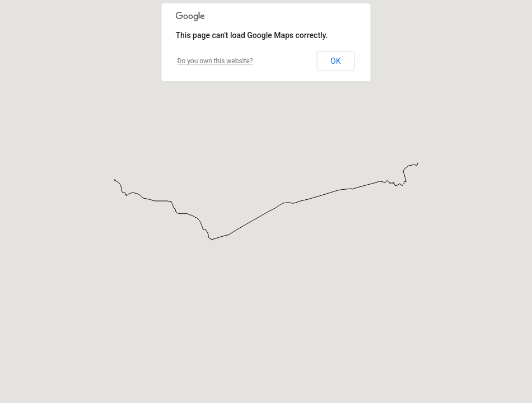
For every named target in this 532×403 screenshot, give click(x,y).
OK (335, 61)
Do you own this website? (215, 61)
